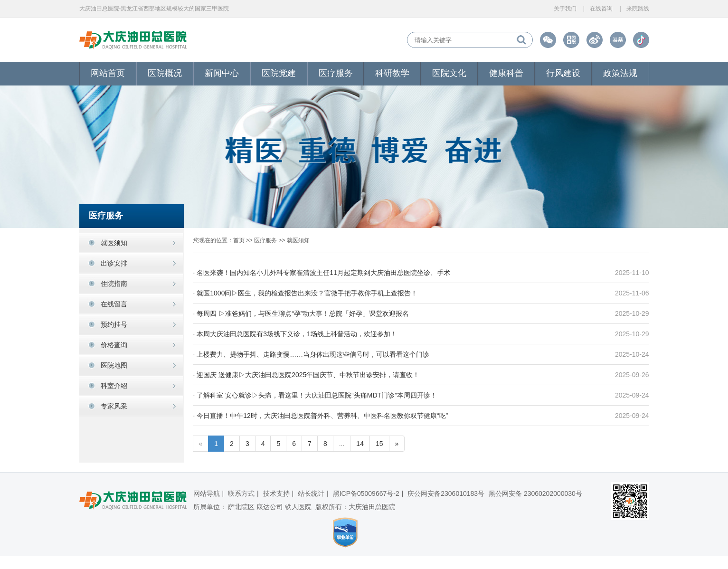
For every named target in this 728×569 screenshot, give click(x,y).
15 (379, 444)
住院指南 (114, 284)
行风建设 (563, 73)
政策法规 (620, 73)
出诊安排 (114, 263)
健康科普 (506, 73)
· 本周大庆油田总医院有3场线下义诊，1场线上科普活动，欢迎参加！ (295, 334)
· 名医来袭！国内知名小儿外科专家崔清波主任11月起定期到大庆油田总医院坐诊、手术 (322, 273)
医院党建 (279, 73)
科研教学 (392, 73)
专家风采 (114, 406)
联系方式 (241, 493)
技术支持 (276, 493)
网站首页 (108, 73)
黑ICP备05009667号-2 (366, 493)
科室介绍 (114, 386)
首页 (239, 240)
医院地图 (114, 365)
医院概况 (165, 73)
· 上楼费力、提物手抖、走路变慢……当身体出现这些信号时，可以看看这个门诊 (312, 354)
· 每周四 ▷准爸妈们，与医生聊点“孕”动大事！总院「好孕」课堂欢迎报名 (301, 313)
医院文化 (449, 73)
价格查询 (114, 345)
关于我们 (565, 9)
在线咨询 (601, 9)
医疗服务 (336, 73)
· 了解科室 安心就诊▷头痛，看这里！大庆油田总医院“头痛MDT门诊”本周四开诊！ (315, 395)
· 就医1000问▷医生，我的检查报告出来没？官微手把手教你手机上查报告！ (306, 293)
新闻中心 (222, 73)
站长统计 (311, 493)
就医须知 (114, 243)
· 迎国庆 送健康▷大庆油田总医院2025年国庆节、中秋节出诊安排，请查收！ (307, 375)
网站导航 (207, 493)
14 (360, 444)
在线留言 (114, 304)
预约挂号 (114, 324)
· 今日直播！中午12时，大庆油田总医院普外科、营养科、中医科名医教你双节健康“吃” (321, 416)
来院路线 (638, 9)
